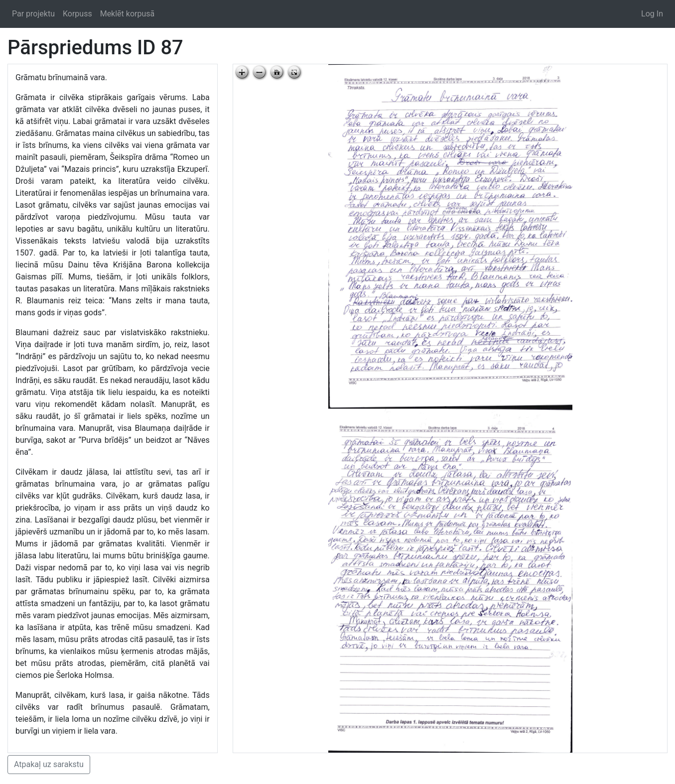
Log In (652, 14)
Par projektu (33, 14)
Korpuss (77, 14)
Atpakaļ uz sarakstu (49, 764)
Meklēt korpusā (128, 14)
